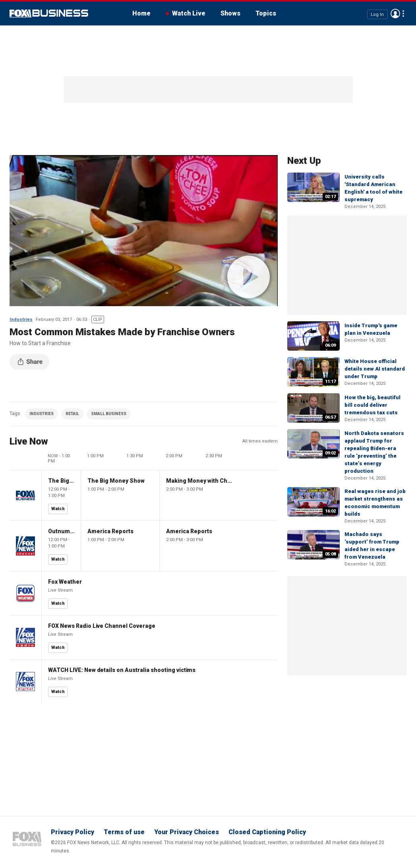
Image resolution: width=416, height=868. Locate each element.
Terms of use (124, 832)
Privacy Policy (73, 832)
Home (141, 13)
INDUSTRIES (42, 414)
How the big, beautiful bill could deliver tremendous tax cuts (372, 405)
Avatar (395, 14)
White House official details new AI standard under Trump (375, 369)
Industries (21, 319)
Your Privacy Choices (187, 832)
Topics (266, 13)
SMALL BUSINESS (109, 414)
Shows (230, 13)
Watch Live (189, 13)
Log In (377, 14)
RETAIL (72, 414)
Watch (58, 509)
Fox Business (49, 14)
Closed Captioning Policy (267, 832)
